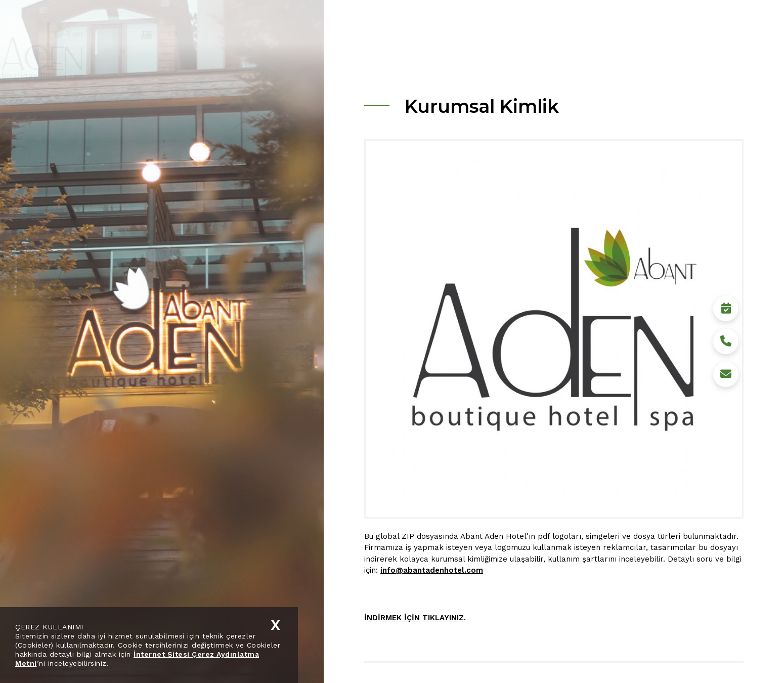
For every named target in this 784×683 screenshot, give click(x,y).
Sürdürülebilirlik (546, 33)
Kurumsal (443, 33)
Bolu (601, 33)
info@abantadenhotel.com (432, 570)
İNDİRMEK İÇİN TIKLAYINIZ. (415, 618)
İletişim (682, 33)
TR (174, 33)
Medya (639, 33)
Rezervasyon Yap (726, 655)
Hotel (489, 33)
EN (200, 33)
